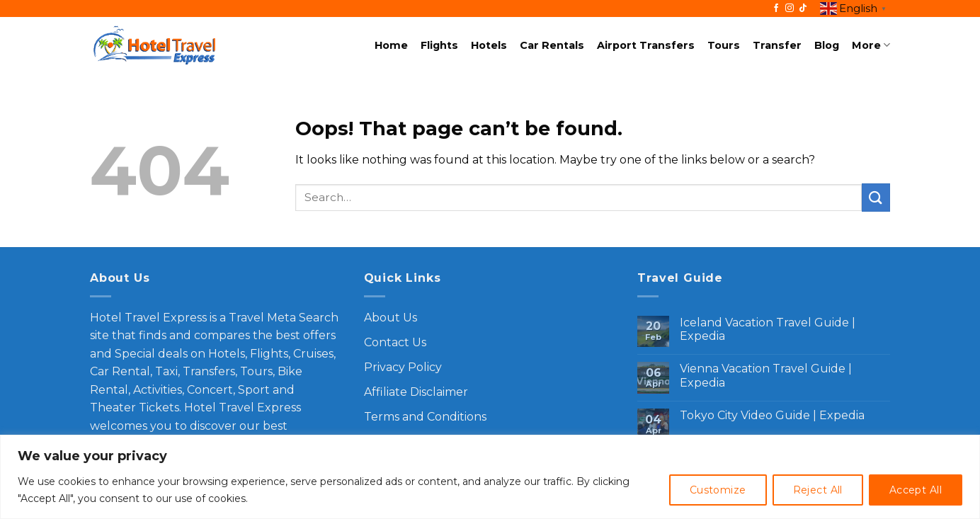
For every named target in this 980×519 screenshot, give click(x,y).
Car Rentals (552, 45)
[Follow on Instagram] (790, 8)
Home (391, 45)
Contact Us (395, 342)
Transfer (777, 45)
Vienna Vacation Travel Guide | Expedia (766, 375)
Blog (827, 45)
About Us (391, 318)
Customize (718, 490)
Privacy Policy (403, 367)
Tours (724, 45)
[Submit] (876, 197)
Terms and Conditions (425, 417)
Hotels (489, 45)
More (871, 45)
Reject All (818, 490)
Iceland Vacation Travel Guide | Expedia (768, 329)
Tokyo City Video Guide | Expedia (772, 415)
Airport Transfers (646, 45)
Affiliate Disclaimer (416, 392)
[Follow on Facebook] (776, 8)
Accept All (916, 490)
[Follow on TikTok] (803, 8)
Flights (439, 45)
